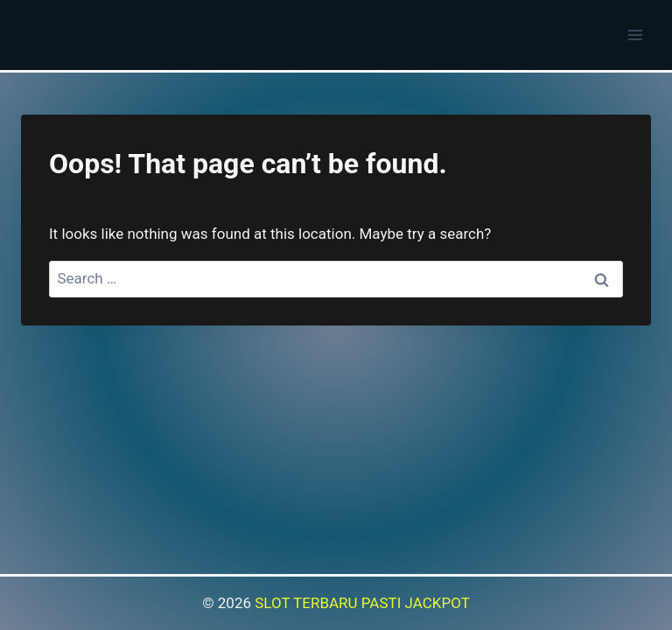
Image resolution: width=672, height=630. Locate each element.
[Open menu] (635, 35)
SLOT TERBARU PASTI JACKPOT (362, 603)
